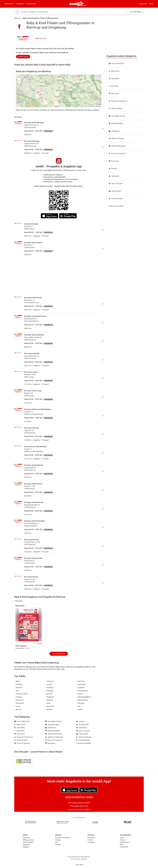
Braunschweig (82, 700)
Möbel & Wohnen (116, 139)
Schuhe (113, 169)
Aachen (80, 694)
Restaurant (114, 161)
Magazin (143, 4)
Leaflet (80, 106)
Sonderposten (83, 725)
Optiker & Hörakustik (54, 737)
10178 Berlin (135, 12)
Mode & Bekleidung (117, 146)
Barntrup (17, 18)
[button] (98, 77)
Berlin (84, 5)
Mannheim (50, 706)
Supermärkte (115, 191)
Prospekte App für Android (79, 803)
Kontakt (58, 845)
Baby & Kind (114, 71)
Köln (17, 691)
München (18, 688)
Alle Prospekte (59, 654)
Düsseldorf (19, 703)
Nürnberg (49, 688)
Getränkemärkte (116, 124)
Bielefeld (49, 700)
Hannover (49, 681)
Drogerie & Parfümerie (118, 101)
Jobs (122, 838)
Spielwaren (114, 176)
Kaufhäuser (114, 131)
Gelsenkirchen (82, 691)
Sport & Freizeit (116, 184)
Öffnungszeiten (28, 840)
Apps (151, 4)
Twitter (90, 840)
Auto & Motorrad (116, 64)
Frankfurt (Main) (21, 694)
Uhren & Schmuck (84, 737)
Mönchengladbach (83, 697)
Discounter (114, 94)
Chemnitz (80, 703)
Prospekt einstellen (62, 838)
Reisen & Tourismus (117, 154)
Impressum (124, 847)
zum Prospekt (23, 57)
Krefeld (79, 709)
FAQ (57, 842)
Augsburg (80, 688)
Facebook (91, 838)
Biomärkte (114, 86)
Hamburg (18, 684)
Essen (17, 706)
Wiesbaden (81, 684)
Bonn (48, 703)
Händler (20, 4)
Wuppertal (50, 697)
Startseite (26, 838)
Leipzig (49, 684)
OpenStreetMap (90, 106)
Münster (49, 709)
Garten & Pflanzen (22, 743)
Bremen (18, 709)
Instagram (91, 842)
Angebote (26, 845)
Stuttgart (18, 697)
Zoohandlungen (116, 199)
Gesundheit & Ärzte (117, 116)
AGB (122, 845)
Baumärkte (114, 79)
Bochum (49, 694)
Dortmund (19, 700)
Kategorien (31, 4)
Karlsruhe (80, 681)
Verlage (58, 840)
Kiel (78, 706)
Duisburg (49, 691)
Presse (122, 840)
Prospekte (9, 4)
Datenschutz (124, 842)
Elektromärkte (115, 109)
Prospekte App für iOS (79, 806)
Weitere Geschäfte (116, 206)
